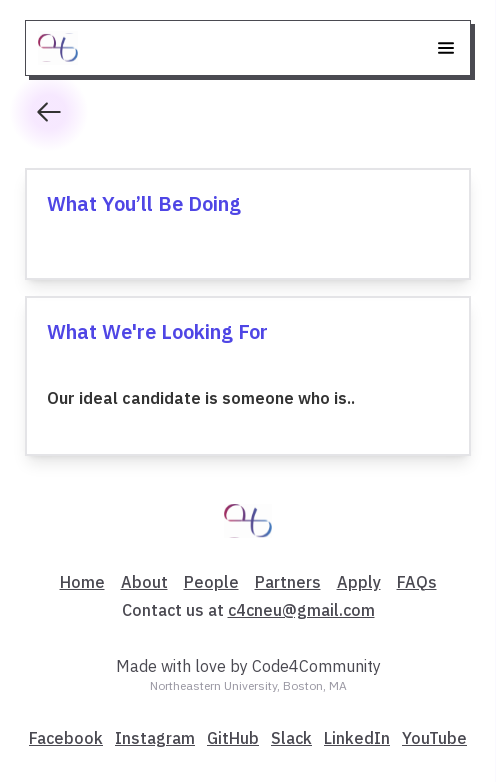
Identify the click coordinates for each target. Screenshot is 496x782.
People (211, 582)
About (144, 582)
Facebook (66, 738)
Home (82, 582)
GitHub (233, 738)
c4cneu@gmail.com (301, 610)
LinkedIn (357, 738)
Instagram (155, 738)
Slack (291, 738)
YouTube (434, 738)
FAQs (417, 582)
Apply (359, 582)
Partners (288, 582)
